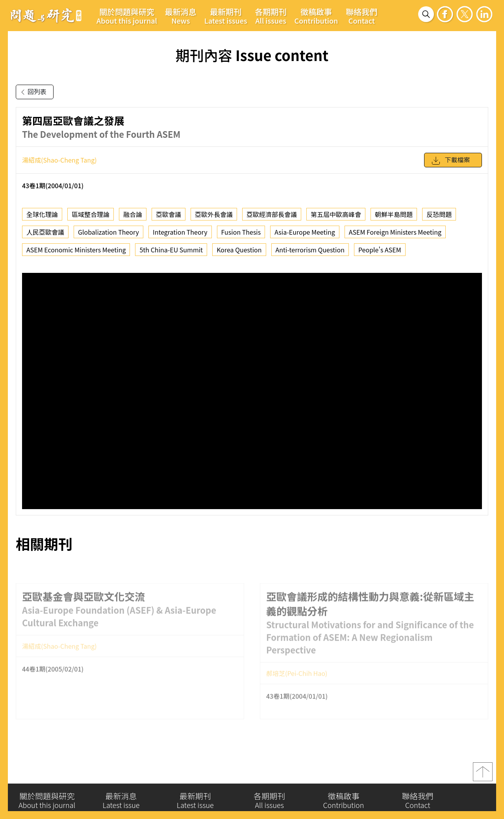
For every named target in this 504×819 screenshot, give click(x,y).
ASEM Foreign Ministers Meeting (395, 232)
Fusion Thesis (241, 232)
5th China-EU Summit (171, 250)
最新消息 (181, 16)
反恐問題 (439, 214)
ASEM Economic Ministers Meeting (76, 250)
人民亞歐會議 (45, 232)
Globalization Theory (108, 232)
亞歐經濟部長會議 (272, 214)
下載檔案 (450, 161)
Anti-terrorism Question (310, 250)
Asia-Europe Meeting (305, 232)
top (483, 775)
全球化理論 (42, 214)
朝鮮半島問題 (394, 214)
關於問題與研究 (127, 16)
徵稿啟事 (316, 16)
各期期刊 (271, 16)
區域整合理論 (91, 214)
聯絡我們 (361, 16)
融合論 (133, 214)
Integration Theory (180, 232)
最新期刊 (226, 16)
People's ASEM (380, 250)
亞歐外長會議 (214, 214)
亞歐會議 (169, 214)
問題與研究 (46, 15)
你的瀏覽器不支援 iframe (252, 391)
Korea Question (239, 250)
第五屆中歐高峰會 (336, 214)
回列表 (32, 92)
